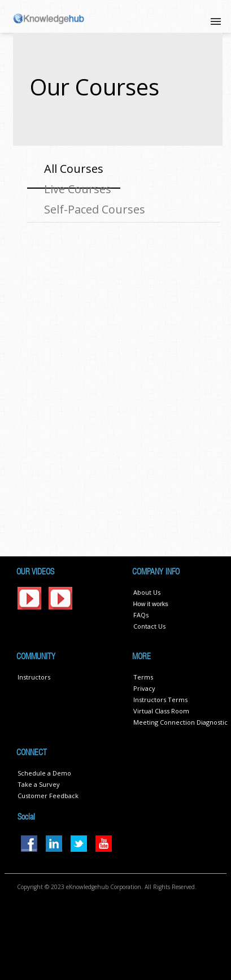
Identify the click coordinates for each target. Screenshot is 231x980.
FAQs (141, 615)
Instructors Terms (160, 700)
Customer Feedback (48, 796)
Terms (143, 677)
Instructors (34, 677)
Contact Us (149, 626)
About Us (147, 592)
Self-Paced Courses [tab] (95, 209)
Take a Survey (39, 784)
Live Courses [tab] (78, 189)
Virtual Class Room (161, 711)
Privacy (144, 688)
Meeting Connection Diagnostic (180, 722)
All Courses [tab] (74, 169)
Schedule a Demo (44, 773)
